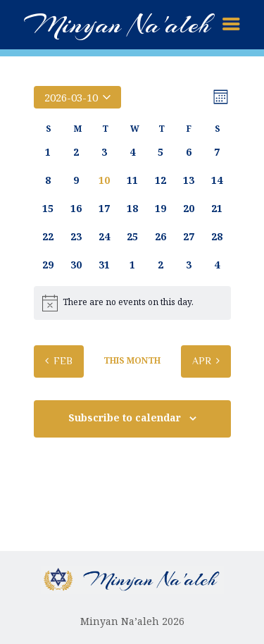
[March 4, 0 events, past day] (132, 152)
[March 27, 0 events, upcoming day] (189, 237)
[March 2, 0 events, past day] (76, 152)
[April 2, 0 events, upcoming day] (161, 265)
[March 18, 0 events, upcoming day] (132, 209)
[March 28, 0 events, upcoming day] (217, 237)
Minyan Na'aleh (117, 24)
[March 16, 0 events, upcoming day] (76, 209)
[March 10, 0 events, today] (104, 180)
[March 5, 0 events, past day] (161, 152)
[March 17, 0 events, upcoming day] (104, 209)
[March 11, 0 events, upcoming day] (132, 180)
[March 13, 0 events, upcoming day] (189, 180)
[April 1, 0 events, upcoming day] (132, 265)
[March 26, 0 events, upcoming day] (161, 237)
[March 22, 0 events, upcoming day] (48, 237)
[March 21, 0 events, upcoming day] (217, 209)
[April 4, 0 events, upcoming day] (217, 265)
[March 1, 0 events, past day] (48, 152)
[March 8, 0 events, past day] (48, 180)
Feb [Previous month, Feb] (63, 361)
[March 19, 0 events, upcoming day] (161, 209)
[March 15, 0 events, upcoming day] (48, 209)
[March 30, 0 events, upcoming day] (76, 265)
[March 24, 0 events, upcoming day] (104, 237)
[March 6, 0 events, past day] (189, 152)
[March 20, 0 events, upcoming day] (189, 209)
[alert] (132, 303)
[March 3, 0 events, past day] (104, 152)
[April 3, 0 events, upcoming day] (189, 265)
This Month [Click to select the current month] (132, 361)
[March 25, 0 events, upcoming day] (132, 237)
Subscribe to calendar (125, 418)
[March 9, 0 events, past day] (76, 180)
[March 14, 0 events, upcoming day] (217, 180)
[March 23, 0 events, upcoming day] (76, 237)
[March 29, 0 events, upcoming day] (48, 265)
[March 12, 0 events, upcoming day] (161, 180)
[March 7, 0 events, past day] (217, 152)
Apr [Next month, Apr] (202, 361)
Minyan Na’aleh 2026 (132, 621)
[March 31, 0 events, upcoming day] (104, 265)
